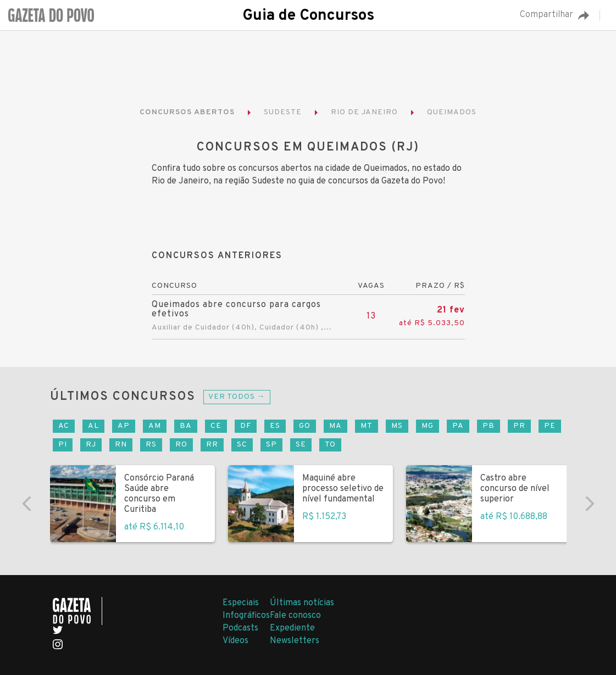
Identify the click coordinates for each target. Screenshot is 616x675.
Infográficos (246, 616)
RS (151, 445)
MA (335, 426)
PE (550, 426)
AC (64, 426)
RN (121, 445)
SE (301, 445)
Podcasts (240, 628)
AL (93, 426)
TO (330, 445)
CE (216, 426)
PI (63, 445)
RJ (91, 445)
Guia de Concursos (308, 16)
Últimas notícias (302, 603)
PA (458, 426)
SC (242, 445)
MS (397, 426)
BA (186, 426)
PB (489, 426)
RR (212, 445)
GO (305, 426)
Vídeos (235, 641)
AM (155, 426)
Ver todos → (237, 397)
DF (246, 426)
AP (124, 426)
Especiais (241, 603)
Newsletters (295, 641)
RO (181, 445)
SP (271, 445)
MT (367, 426)
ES (275, 426)
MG (428, 426)
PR (519, 426)
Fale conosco (295, 616)
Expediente (292, 628)
